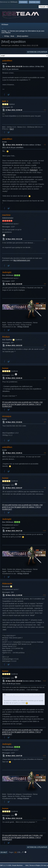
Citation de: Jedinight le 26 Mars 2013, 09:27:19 (23, 695)
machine (6, 215)
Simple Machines (17, 865)
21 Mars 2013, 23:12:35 (14, 67)
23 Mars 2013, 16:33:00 (14, 284)
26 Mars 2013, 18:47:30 (14, 756)
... (21, 852)
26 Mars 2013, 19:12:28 (14, 818)
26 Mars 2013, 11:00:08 (14, 595)
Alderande (7, 584)
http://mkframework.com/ (22, 260)
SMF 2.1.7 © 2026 (6, 865)
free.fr (12, 129)
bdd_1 (5, 101)
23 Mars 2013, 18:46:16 (14, 378)
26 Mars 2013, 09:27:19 (14, 531)
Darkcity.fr (34, 170)
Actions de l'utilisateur (37, 52)
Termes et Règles (35, 865)
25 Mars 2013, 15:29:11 (14, 453)
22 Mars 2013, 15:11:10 (14, 239)
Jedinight (7, 272)
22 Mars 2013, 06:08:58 (14, 145)
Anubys (6, 337)
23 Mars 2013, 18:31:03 (14, 346)
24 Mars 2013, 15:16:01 (14, 422)
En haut (4, 852)
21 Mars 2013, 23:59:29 (14, 110)
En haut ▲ (45, 865)
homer (5, 368)
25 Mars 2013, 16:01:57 (14, 488)
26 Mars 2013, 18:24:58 (14, 681)
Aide (27, 865)
